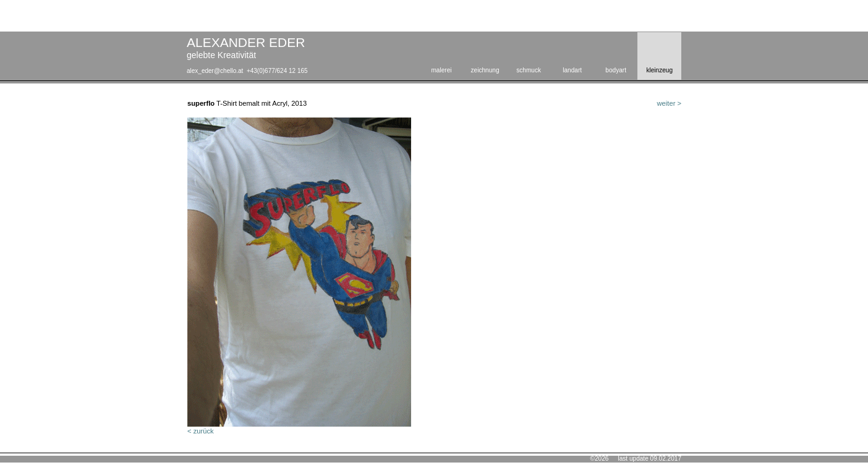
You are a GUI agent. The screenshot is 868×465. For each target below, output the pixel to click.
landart (572, 70)
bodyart (616, 70)
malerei (441, 70)
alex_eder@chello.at (215, 71)
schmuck (529, 70)
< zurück (201, 431)
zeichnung (485, 70)
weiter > (669, 103)
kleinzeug (659, 70)
